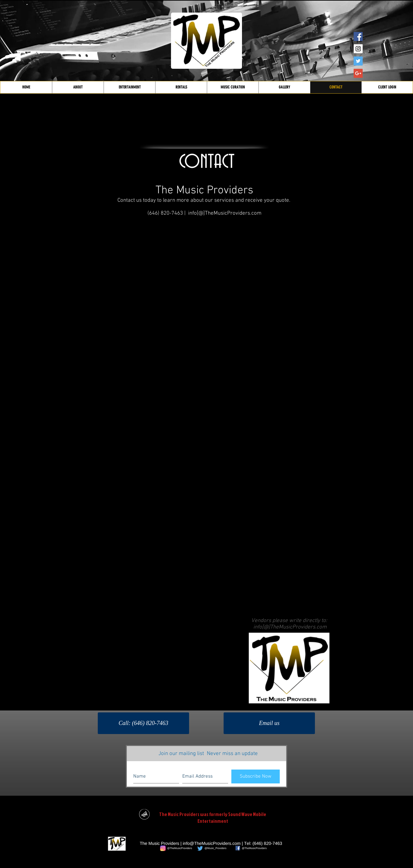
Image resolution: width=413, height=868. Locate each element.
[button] (129, 87)
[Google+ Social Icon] (358, 73)
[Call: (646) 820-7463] (143, 723)
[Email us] (269, 723)
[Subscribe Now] (256, 776)
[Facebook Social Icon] (358, 36)
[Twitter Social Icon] (358, 61)
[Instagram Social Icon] (358, 49)
